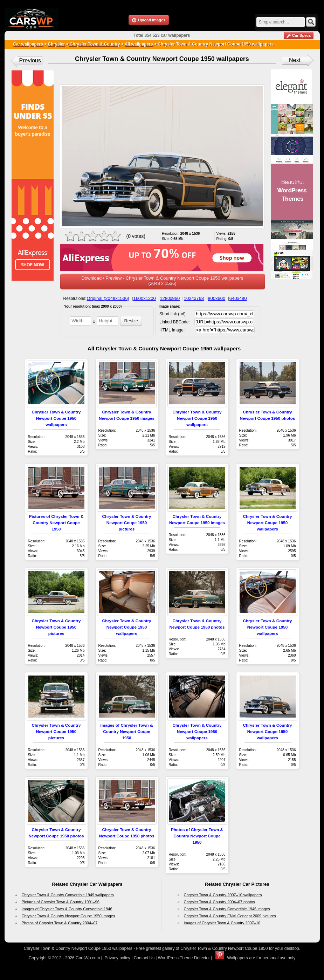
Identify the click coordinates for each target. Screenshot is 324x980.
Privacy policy (117, 958)
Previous (30, 60)
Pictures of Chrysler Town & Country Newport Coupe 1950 (56, 523)
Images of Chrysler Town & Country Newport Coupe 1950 (127, 731)
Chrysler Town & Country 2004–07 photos (219, 902)
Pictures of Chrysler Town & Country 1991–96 (61, 902)
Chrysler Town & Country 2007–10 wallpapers (223, 895)
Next (295, 60)
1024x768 (194, 298)
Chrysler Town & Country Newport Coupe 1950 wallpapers (56, 418)
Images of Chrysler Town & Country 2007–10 (222, 923)
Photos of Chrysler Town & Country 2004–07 (60, 923)
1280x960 (170, 298)
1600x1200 (144, 298)
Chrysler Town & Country (94, 44)
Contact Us (144, 958)
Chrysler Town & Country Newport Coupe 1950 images (68, 916)
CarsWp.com (88, 958)
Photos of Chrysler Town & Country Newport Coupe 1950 (197, 836)
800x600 (216, 298)
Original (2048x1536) (108, 298)
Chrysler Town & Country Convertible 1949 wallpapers (68, 895)
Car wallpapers (28, 44)
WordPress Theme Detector (184, 958)
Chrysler (57, 44)
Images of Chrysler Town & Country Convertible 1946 (67, 909)
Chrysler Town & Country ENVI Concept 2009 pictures (230, 916)
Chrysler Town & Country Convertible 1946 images (227, 909)
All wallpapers (139, 44)
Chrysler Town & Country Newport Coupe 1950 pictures (126, 523)
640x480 (238, 298)
